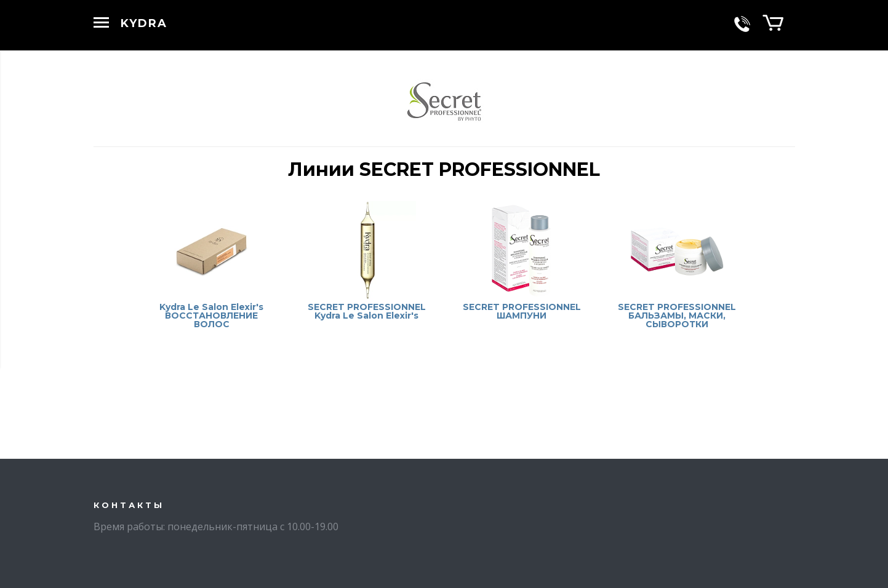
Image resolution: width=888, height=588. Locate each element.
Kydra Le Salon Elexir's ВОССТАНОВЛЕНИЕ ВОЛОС (211, 316)
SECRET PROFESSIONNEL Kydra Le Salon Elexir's (367, 311)
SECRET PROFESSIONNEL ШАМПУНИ (522, 311)
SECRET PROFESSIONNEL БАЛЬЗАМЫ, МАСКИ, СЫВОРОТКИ (677, 316)
